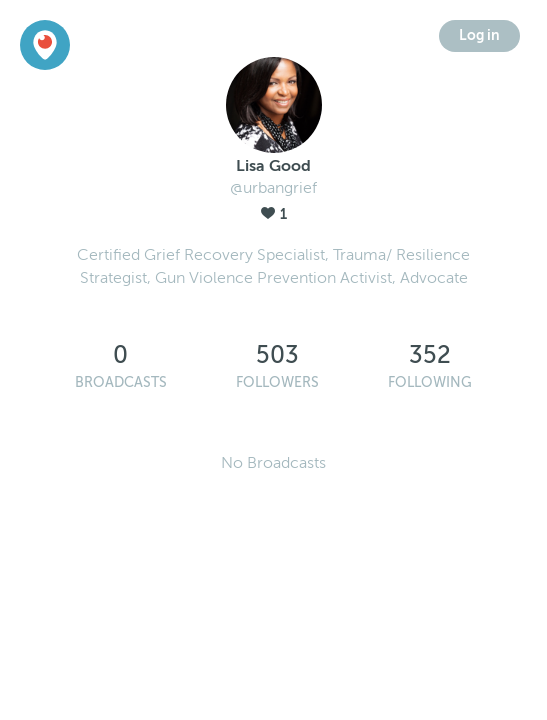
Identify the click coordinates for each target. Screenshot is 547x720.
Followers (277, 382)
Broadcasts (121, 382)
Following (430, 382)
